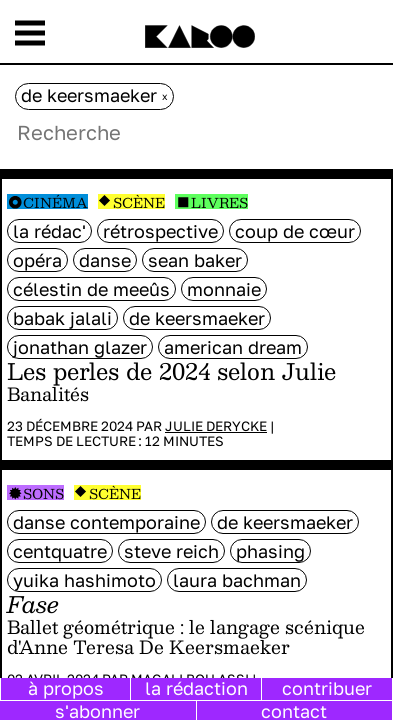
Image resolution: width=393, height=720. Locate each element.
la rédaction (196, 688)
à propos (66, 688)
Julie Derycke (216, 426)
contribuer (327, 688)
